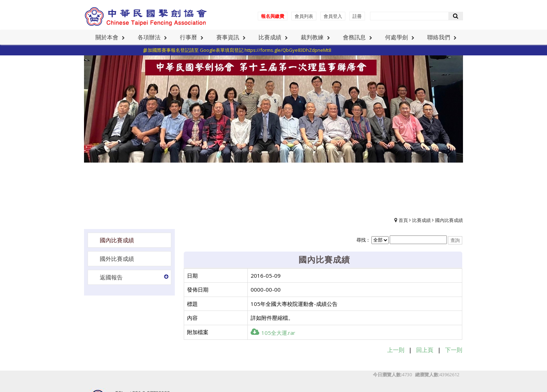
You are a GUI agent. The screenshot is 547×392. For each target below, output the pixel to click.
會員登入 (333, 16)
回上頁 (425, 350)
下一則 (454, 350)
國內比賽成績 (449, 220)
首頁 (403, 220)
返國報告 (111, 277)
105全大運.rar (273, 333)
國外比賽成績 (117, 259)
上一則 (396, 350)
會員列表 (304, 16)
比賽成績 (422, 220)
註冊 (357, 16)
